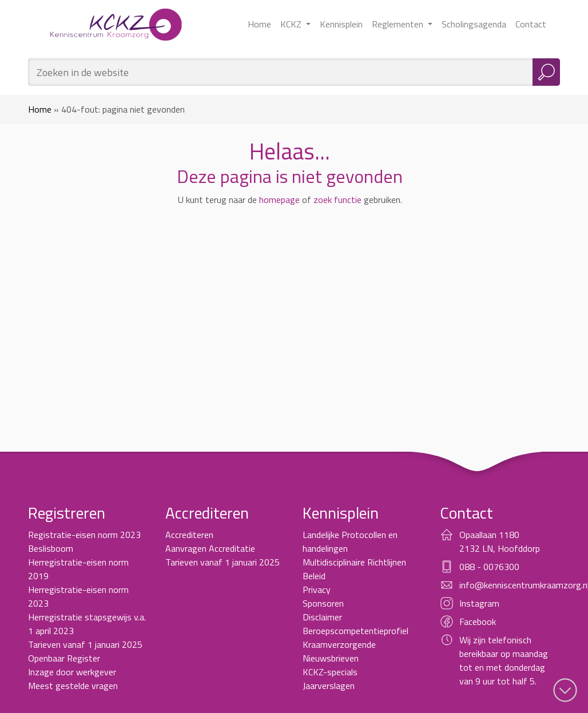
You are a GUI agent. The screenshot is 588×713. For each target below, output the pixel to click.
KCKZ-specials (330, 672)
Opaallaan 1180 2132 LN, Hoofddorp (500, 541)
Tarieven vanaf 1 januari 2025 (85, 644)
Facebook (478, 622)
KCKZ (292, 24)
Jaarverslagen (329, 686)
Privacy (317, 589)
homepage (279, 200)
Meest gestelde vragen (73, 686)
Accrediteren (189, 535)
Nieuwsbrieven (331, 658)
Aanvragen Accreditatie (210, 548)
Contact (531, 24)
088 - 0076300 (489, 567)
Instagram (479, 603)
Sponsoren (323, 603)
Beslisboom (51, 548)
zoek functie (337, 200)
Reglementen (399, 24)
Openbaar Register (64, 658)
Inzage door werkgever (72, 672)
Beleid (314, 576)
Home (259, 24)
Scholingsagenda (474, 24)
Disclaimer (322, 617)
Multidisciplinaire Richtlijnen (354, 562)
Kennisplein (341, 24)
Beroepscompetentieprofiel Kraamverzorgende (355, 638)
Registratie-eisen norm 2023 (84, 535)
